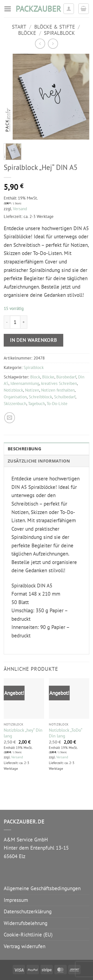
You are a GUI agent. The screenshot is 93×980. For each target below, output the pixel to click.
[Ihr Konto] (69, 9)
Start (19, 27)
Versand (20, 209)
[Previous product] (53, 44)
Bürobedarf (66, 377)
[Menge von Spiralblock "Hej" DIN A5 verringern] (7, 322)
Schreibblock (40, 397)
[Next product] (40, 44)
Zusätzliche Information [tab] (39, 461)
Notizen (32, 390)
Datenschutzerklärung (28, 911)
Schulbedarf (65, 397)
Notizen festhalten (58, 390)
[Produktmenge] (15, 322)
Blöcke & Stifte (55, 27)
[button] (8, 9)
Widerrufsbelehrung (26, 923)
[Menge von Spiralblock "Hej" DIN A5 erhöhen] (24, 322)
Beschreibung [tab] (24, 449)
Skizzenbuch (15, 404)
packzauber (37, 9)
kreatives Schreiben (59, 383)
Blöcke (27, 33)
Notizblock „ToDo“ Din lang (65, 733)
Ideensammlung (25, 383)
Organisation (15, 397)
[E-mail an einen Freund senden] (10, 418)
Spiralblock (59, 33)
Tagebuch (36, 404)
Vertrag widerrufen (25, 946)
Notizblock (13, 390)
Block (35, 377)
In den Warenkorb (33, 340)
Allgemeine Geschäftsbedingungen (42, 888)
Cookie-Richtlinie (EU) (28, 935)
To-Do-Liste (57, 404)
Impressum (16, 900)
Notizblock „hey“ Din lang (23, 733)
